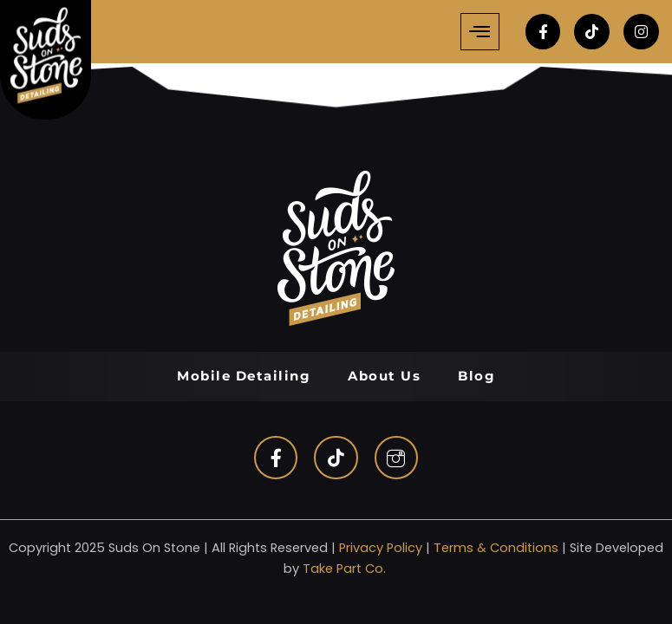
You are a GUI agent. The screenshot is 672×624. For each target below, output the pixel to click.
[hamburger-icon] (480, 32)
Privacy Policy (381, 548)
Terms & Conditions (496, 548)
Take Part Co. (344, 569)
